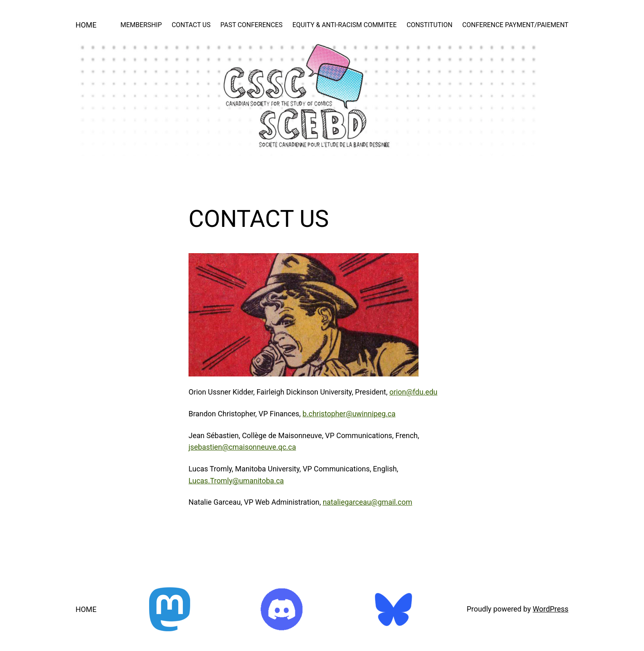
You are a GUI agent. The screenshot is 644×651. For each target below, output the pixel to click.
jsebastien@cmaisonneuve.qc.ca (242, 447)
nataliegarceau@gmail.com (368, 502)
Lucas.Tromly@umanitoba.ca (236, 481)
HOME (86, 25)
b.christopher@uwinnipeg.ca (349, 414)
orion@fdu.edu (413, 392)
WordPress (551, 609)
